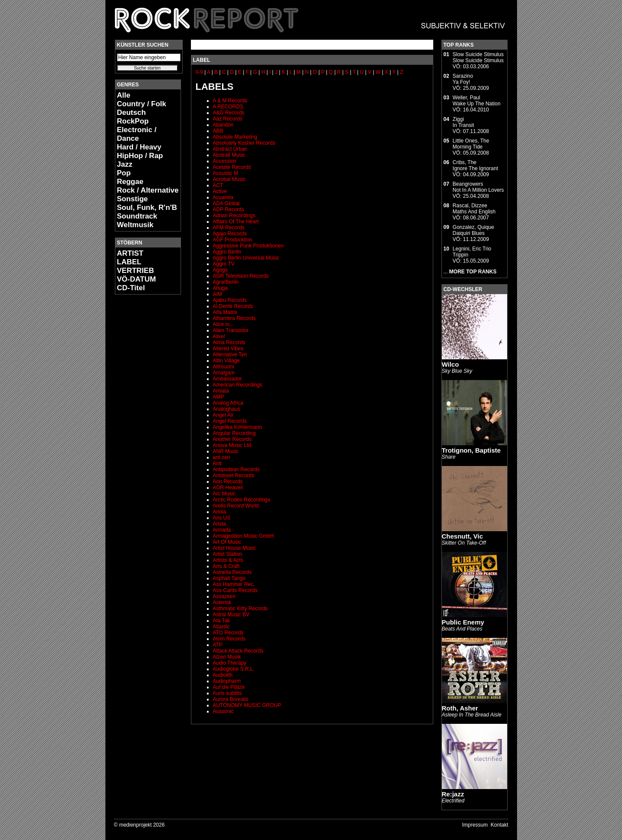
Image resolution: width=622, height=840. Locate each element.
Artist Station (228, 554)
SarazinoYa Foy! (463, 79)
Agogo (221, 270)
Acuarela (223, 197)
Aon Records (228, 482)
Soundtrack (137, 216)
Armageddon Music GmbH (243, 536)
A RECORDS (228, 107)
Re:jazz (453, 794)
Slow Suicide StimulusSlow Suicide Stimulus (478, 57)
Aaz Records (228, 119)
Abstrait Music (229, 155)
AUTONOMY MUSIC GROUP (247, 705)
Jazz (125, 164)
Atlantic (221, 627)
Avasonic (223, 711)
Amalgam (224, 373)
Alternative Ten (230, 355)
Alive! (219, 336)
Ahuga (221, 288)
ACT (218, 185)
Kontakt (500, 825)
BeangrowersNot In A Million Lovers (478, 187)
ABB (218, 131)
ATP (218, 645)
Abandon (223, 125)
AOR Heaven (228, 488)
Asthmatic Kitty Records (240, 609)
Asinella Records (232, 572)
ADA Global (226, 203)
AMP (219, 397)
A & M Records (230, 101)
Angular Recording (234, 433)
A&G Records (229, 113)
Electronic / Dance (137, 134)
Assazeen (224, 596)
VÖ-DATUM (136, 279)
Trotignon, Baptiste (471, 450)
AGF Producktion (233, 240)
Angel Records (230, 421)
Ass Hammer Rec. (234, 584)
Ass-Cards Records (235, 590)
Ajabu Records (230, 300)
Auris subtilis (227, 693)
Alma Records (229, 342)
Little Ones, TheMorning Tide (471, 144)
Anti (217, 463)
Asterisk (222, 602)
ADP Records (228, 209)
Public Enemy (463, 622)
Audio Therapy (230, 663)
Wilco (451, 364)
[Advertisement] (141, 430)
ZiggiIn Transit (463, 122)
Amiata (221, 391)
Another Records (232, 439)
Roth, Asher (460, 708)
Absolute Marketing (235, 137)
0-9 (199, 72)
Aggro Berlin (227, 252)
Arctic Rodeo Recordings (242, 500)
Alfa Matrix (225, 312)
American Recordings (238, 385)
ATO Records (228, 633)
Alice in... (224, 324)
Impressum (475, 825)
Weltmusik (135, 225)
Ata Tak (222, 621)
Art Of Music (227, 542)
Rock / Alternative (148, 190)
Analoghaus (227, 409)
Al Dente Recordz (233, 306)
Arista (220, 524)
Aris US (222, 518)
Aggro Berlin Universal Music (246, 258)
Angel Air (223, 415)
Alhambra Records (234, 318)
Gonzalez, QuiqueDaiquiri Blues (473, 230)
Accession (225, 161)
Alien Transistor (231, 330)
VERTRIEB (136, 271)
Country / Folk (142, 104)
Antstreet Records (234, 475)
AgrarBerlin (226, 282)
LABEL (129, 262)
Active (220, 191)
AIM (217, 294)
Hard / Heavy (139, 147)
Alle (124, 95)
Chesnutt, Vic (463, 536)
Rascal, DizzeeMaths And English (474, 209)
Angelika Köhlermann (238, 427)
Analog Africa (228, 403)
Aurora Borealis (231, 699)
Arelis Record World (236, 506)
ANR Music (226, 451)
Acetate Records (232, 167)
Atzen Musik (227, 657)
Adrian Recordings (234, 216)
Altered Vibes (228, 349)
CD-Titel (131, 288)
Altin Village (226, 361)
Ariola (220, 512)
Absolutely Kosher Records (244, 143)
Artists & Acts (228, 560)
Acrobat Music (229, 179)
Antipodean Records (236, 469)
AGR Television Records (241, 276)
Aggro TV (224, 264)
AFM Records (229, 228)
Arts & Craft (226, 566)
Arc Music (224, 494)
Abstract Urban (230, 149)
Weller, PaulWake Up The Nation (477, 101)
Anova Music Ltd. (233, 445)
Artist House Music (235, 548)
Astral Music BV (231, 615)
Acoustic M (226, 173)
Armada (222, 530)
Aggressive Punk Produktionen (248, 246)
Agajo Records (230, 234)
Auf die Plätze (229, 687)
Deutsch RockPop (133, 117)
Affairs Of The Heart (236, 222)
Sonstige (133, 199)
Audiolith (223, 675)
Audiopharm (227, 681)
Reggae (130, 182)
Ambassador (227, 379)
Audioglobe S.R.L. (234, 669)
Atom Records (229, 639)
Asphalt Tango (229, 578)
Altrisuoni (224, 367)
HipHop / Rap (140, 156)
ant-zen (222, 457)
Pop (124, 173)
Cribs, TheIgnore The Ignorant (475, 165)
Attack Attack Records (238, 651)
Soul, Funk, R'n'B (147, 208)
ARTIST (130, 253)
